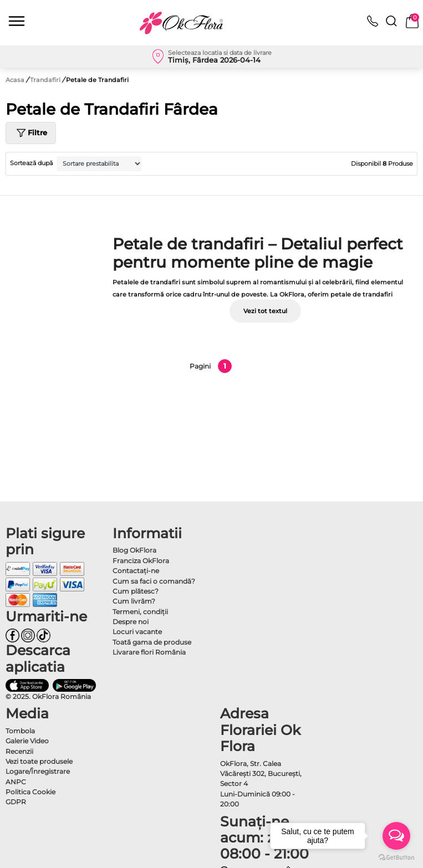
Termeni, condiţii (140, 612)
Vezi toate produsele (39, 761)
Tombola (20, 731)
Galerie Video (27, 741)
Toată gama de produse (152, 642)
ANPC (16, 782)
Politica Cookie (30, 792)
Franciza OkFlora (141, 561)
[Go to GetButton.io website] (396, 857)
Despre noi (131, 622)
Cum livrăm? (134, 601)
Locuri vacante (137, 632)
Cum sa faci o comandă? (154, 581)
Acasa (15, 80)
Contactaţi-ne (136, 571)
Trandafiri (46, 80)
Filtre (31, 133)
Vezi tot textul (265, 311)
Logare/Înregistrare (38, 771)
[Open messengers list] (396, 836)
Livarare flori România (149, 652)
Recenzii (19, 751)
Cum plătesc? (136, 591)
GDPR (16, 802)
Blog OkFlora (134, 550)
